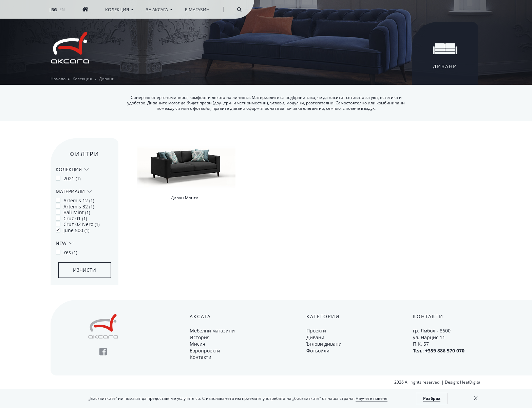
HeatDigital (471, 382)
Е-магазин (197, 9)
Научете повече (372, 398)
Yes (66, 252)
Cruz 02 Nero (78, 224)
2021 (68, 179)
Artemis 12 (75, 201)
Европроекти (205, 351)
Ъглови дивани (324, 344)
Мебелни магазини (212, 331)
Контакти (201, 357)
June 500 (73, 230)
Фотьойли (318, 351)
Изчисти (84, 270)
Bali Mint (73, 212)
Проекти (316, 331)
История (200, 337)
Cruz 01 (71, 219)
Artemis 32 (75, 207)
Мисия (197, 344)
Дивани (315, 337)
